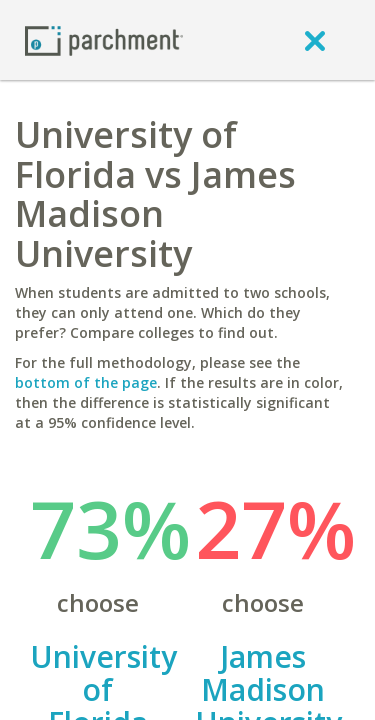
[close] (315, 40)
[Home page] (104, 39)
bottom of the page (86, 382)
